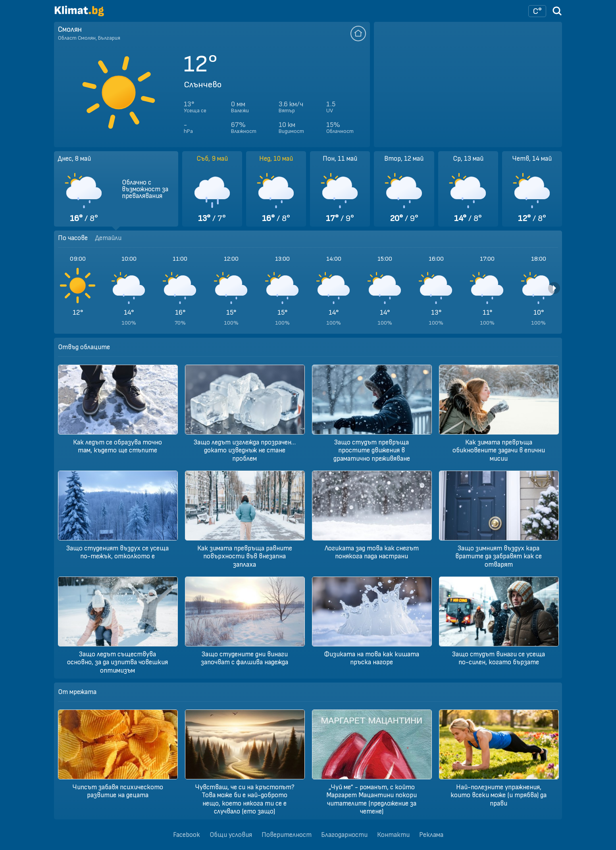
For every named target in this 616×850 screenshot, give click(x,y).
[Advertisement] (468, 85)
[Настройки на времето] (537, 11)
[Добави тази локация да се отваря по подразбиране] (358, 34)
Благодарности (344, 835)
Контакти (393, 835)
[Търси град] (557, 14)
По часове (73, 238)
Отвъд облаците (84, 347)
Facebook (187, 835)
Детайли (108, 238)
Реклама (431, 835)
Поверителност (287, 835)
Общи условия (231, 835)
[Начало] (79, 14)
